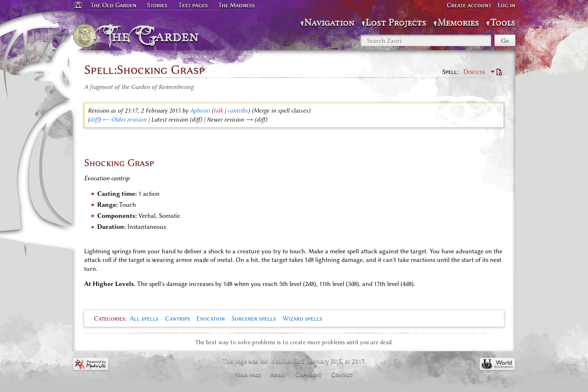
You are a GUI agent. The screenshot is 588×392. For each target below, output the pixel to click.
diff (94, 120)
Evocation (211, 319)
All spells (144, 319)
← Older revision (124, 120)
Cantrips (177, 319)
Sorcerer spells (254, 319)
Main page (248, 374)
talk (218, 111)
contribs (238, 111)
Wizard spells (302, 319)
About (278, 374)
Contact (342, 374)
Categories (109, 319)
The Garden (154, 36)
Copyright (309, 374)
